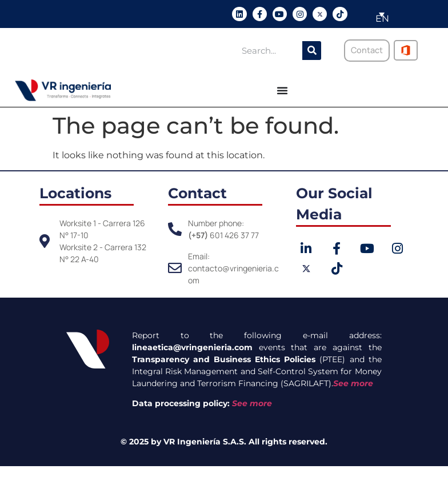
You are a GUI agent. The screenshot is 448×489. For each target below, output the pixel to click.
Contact (197, 193)
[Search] (312, 51)
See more (353, 383)
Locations (75, 193)
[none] (377, 14)
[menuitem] (378, 14)
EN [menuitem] (382, 19)
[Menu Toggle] (282, 90)
